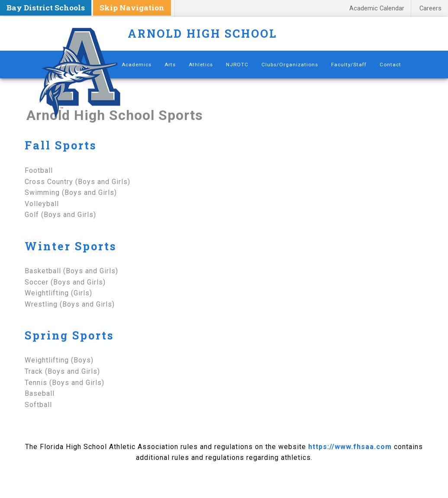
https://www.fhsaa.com (350, 447)
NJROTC (237, 65)
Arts (170, 65)
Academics (137, 65)
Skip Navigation (132, 8)
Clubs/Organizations (290, 65)
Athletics (201, 65)
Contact (390, 65)
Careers (430, 8)
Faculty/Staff (349, 65)
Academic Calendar (377, 8)
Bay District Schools (46, 8)
